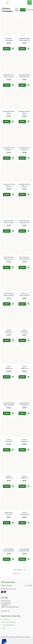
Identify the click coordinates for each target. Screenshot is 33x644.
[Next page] (29, 574)
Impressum (6, 619)
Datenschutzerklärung (9, 622)
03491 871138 (5, 611)
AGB (4, 628)
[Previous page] (25, 574)
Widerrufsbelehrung (9, 625)
